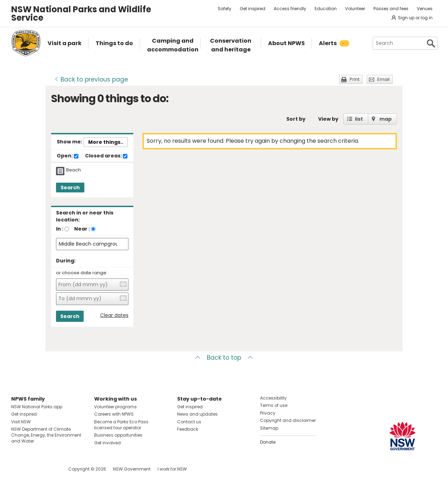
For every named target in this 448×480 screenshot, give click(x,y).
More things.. (106, 142)
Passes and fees (391, 9)
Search (70, 188)
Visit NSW (21, 422)
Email (383, 79)
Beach (73, 170)
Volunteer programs (115, 407)
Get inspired (253, 9)
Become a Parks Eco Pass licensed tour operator (121, 425)
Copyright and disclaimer (288, 420)
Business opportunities (118, 435)
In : (60, 229)
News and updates (197, 414)
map (386, 119)
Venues (425, 9)
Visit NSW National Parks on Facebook (18, 469)
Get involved (107, 443)
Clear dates (114, 315)
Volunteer (355, 9)
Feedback (188, 429)
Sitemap (269, 428)
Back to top (224, 358)
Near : (82, 229)
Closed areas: (106, 156)
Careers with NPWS (114, 414)
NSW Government (132, 469)
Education (326, 9)
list (359, 119)
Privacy (268, 413)
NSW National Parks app (37, 407)
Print (355, 79)
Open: (68, 156)
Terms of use (274, 405)
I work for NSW (172, 469)
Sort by (296, 119)
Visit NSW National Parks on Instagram (33, 469)
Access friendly (290, 9)
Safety (225, 9)
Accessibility (273, 398)
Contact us (189, 422)
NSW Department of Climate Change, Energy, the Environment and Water (46, 435)
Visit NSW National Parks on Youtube (48, 469)
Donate (268, 442)
